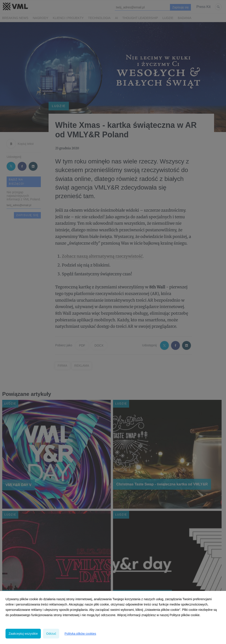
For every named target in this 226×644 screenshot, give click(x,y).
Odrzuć (51, 634)
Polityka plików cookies (80, 634)
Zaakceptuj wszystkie (23, 634)
